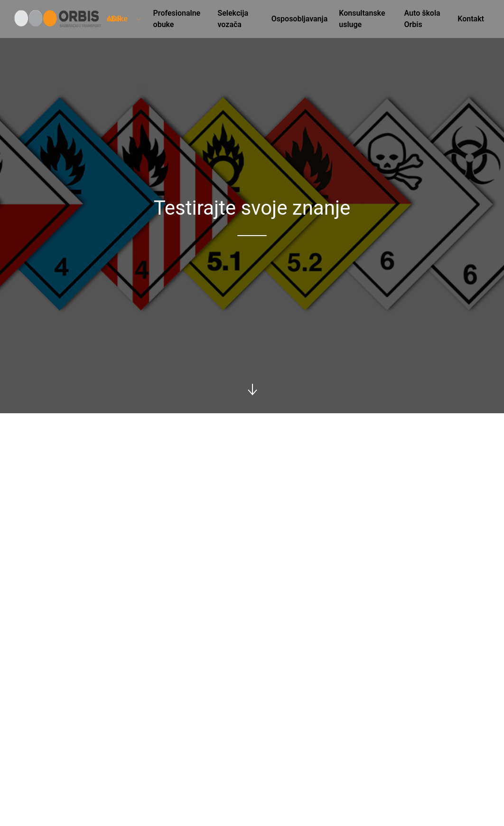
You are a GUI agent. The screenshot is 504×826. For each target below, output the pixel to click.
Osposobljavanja (299, 19)
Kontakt (471, 19)
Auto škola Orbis (422, 19)
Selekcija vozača (233, 19)
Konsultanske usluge (362, 19)
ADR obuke (124, 19)
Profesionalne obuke (177, 19)
